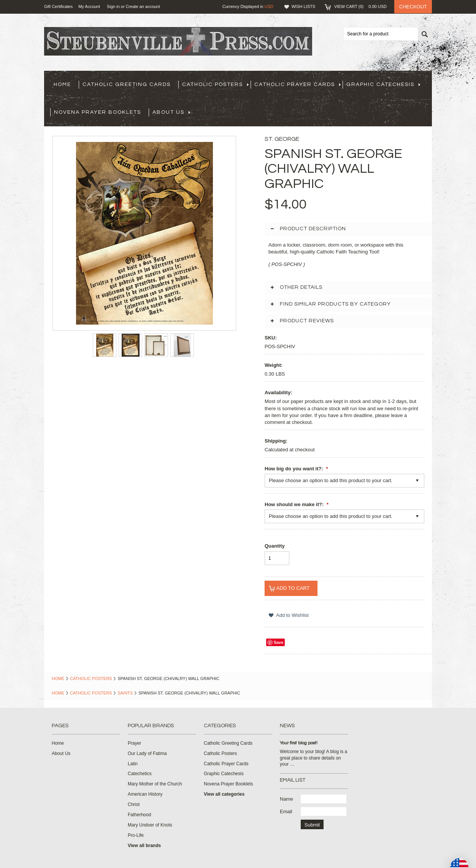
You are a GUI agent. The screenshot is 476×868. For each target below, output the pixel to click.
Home (58, 678)
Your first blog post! (299, 743)
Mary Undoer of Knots (150, 825)
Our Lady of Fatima (147, 753)
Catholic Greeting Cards (127, 84)
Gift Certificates (58, 6)
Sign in (113, 6)
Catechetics (140, 774)
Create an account (143, 6)
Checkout (413, 7)
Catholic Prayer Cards (297, 84)
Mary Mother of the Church (155, 784)
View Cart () (360, 6)
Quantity (275, 546)
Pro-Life (136, 835)
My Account (89, 6)
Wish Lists (303, 6)
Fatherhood (139, 815)
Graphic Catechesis (383, 84)
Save (279, 642)
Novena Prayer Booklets (98, 112)
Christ (134, 804)
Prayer (134, 743)
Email (286, 811)
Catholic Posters (215, 84)
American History (145, 794)
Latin (133, 764)
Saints (125, 693)
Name (286, 799)
